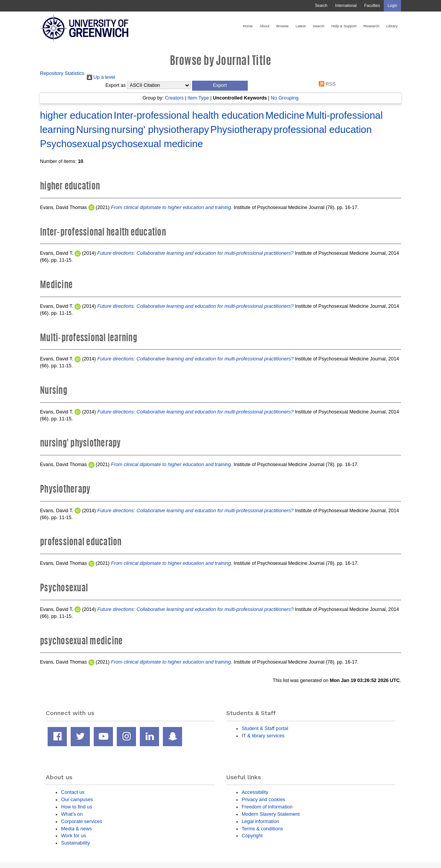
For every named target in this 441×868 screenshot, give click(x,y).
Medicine (285, 115)
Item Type (198, 98)
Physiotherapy (241, 129)
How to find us (77, 807)
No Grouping (285, 98)
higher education (76, 115)
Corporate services (82, 821)
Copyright (252, 836)
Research (371, 26)
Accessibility (255, 792)
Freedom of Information (267, 807)
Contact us (73, 792)
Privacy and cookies (263, 799)
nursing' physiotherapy (160, 129)
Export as (116, 85)
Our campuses (77, 799)
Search (321, 6)
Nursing (93, 129)
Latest (300, 26)
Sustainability (75, 843)
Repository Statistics (62, 73)
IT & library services (263, 736)
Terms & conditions (262, 829)
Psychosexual (70, 144)
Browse (282, 26)
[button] (220, 86)
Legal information (260, 821)
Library (392, 26)
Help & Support (344, 26)
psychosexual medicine (153, 144)
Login (392, 6)
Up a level (101, 77)
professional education (323, 129)
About (264, 26)
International (346, 6)
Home (248, 26)
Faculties (372, 6)
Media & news (76, 829)
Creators (174, 98)
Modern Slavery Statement (271, 814)
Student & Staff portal (265, 728)
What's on (72, 814)
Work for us (74, 836)
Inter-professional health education (189, 115)
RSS (326, 84)
